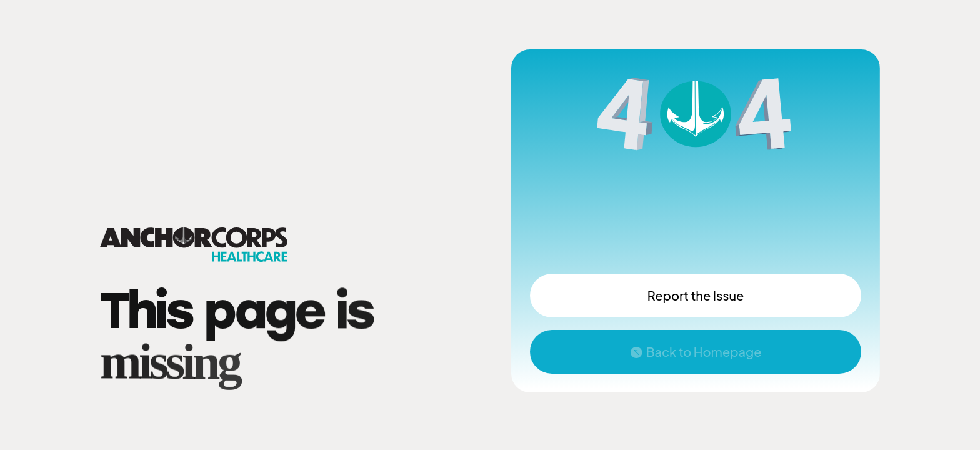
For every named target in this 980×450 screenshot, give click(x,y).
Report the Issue (696, 295)
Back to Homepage (704, 352)
